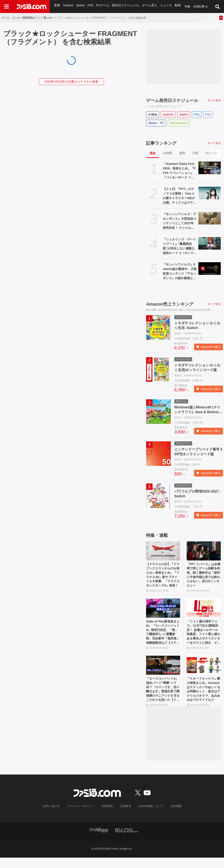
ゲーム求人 (147, 6)
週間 (182, 153)
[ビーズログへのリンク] (127, 840)
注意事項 (125, 817)
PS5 (90, 6)
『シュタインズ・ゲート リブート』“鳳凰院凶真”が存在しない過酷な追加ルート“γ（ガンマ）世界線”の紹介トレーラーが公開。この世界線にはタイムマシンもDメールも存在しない (180, 246)
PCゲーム (102, 6)
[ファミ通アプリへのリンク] (99, 840)
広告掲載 (172, 817)
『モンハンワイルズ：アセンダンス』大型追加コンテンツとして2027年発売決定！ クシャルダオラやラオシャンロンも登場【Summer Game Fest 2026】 (180, 221)
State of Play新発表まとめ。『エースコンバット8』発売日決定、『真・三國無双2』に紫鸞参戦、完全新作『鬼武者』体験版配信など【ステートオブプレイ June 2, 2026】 (163, 638)
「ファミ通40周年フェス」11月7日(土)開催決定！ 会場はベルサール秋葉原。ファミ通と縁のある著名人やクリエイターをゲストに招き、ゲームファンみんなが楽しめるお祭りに (203, 638)
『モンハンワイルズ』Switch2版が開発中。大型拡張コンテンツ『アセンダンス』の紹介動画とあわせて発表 (180, 272)
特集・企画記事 (190, 6)
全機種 (153, 115)
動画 (174, 6)
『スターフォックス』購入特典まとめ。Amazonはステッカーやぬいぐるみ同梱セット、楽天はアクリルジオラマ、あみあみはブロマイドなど (202, 699)
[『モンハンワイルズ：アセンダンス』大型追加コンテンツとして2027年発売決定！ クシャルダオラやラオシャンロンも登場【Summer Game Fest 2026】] (210, 218)
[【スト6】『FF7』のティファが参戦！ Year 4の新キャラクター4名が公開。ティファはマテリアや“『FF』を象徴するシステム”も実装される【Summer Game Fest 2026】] (210, 193)
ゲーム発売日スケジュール (172, 100)
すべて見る (214, 100)
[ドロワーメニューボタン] (7, 7)
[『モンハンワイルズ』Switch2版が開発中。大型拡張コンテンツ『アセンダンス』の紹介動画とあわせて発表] (210, 269)
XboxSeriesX (179, 123)
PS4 (208, 115)
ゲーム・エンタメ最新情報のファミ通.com (27, 18)
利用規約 (107, 817)
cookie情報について (149, 817)
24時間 (167, 153)
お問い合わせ (54, 817)
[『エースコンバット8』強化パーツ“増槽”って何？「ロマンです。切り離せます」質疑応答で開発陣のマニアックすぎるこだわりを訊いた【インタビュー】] (163, 673)
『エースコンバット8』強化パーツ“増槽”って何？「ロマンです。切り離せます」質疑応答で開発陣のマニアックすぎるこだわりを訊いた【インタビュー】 (163, 699)
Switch (80, 6)
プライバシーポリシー (82, 817)
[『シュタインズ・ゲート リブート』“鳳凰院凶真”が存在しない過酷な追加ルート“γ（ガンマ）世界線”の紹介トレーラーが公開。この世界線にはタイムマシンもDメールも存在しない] (210, 243)
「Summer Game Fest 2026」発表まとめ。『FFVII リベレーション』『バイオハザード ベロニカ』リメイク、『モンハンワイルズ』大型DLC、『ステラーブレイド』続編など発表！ (180, 171)
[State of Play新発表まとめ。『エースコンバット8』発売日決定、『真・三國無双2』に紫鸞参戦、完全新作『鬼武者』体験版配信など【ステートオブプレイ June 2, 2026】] (163, 612)
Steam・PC (156, 123)
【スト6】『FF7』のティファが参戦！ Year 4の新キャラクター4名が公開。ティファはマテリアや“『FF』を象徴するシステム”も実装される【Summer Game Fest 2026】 (180, 196)
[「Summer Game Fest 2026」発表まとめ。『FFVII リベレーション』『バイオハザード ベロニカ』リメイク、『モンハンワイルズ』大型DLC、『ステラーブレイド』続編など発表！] (210, 168)
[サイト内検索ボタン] (217, 7)
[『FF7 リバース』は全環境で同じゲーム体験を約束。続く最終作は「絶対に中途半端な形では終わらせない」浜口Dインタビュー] (204, 551)
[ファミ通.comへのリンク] (31, 7)
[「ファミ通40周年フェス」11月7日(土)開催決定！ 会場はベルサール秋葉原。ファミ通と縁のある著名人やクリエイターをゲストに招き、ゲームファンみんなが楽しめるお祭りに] (204, 612)
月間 (195, 153)
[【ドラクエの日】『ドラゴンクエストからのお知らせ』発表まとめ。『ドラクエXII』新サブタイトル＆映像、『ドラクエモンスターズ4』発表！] (163, 551)
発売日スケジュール (124, 6)
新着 (57, 6)
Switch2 (68, 6)
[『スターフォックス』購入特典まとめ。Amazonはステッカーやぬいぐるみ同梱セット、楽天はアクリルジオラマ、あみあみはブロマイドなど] (204, 673)
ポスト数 (211, 153)
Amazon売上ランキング (170, 304)
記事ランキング (161, 143)
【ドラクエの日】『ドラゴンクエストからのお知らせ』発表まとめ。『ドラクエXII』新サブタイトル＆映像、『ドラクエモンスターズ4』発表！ (163, 577)
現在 (153, 153)
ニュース (162, 6)
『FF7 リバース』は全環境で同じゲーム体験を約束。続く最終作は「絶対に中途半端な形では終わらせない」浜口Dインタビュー (204, 577)
